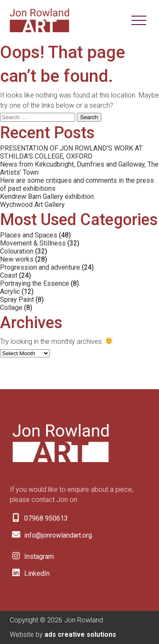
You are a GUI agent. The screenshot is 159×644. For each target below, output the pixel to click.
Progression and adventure (40, 267)
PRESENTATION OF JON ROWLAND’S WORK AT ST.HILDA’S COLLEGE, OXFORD (71, 152)
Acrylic (10, 291)
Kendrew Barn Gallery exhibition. (47, 197)
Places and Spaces (29, 235)
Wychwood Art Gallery (32, 205)
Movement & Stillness (33, 243)
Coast (9, 275)
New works (17, 259)
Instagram (32, 556)
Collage (11, 308)
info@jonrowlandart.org (51, 535)
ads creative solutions (80, 634)
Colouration (17, 251)
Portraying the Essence (35, 283)
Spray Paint (17, 300)
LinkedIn (30, 573)
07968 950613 (39, 518)
